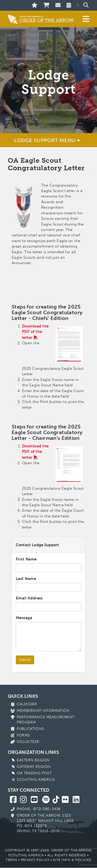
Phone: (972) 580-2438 (39, 809)
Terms (11, 860)
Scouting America (36, 780)
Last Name (26, 579)
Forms (23, 735)
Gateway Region (34, 767)
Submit (25, 660)
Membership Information (43, 711)
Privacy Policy (35, 860)
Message (24, 618)
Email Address (29, 598)
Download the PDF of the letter (35, 332)
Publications (31, 729)
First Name (26, 559)
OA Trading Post (34, 773)
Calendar (27, 704)
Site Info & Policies (72, 860)
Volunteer (28, 742)
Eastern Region (33, 760)
